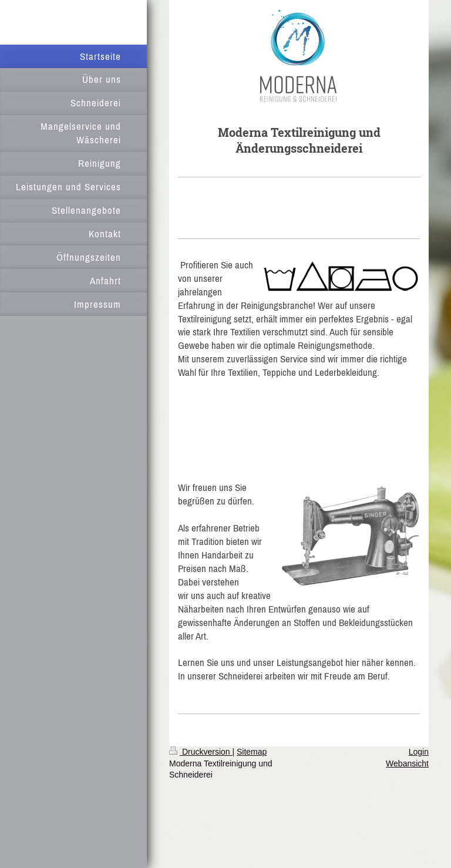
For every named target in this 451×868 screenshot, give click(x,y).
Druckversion (201, 752)
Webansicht (407, 763)
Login (419, 752)
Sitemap (252, 752)
